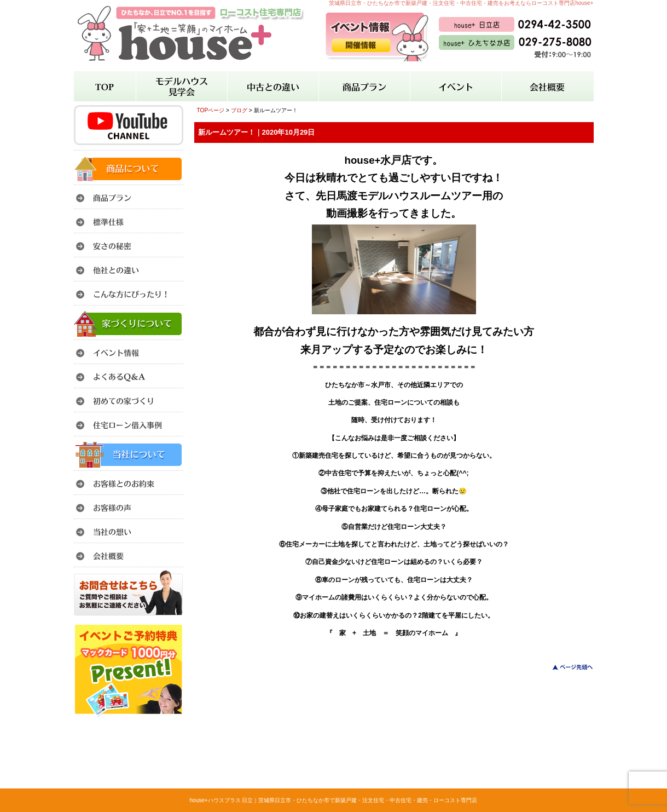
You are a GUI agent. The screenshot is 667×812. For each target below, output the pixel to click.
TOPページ (211, 110)
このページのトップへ (566, 667)
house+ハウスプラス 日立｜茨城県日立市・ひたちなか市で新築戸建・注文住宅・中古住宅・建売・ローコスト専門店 (334, 800)
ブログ (239, 110)
